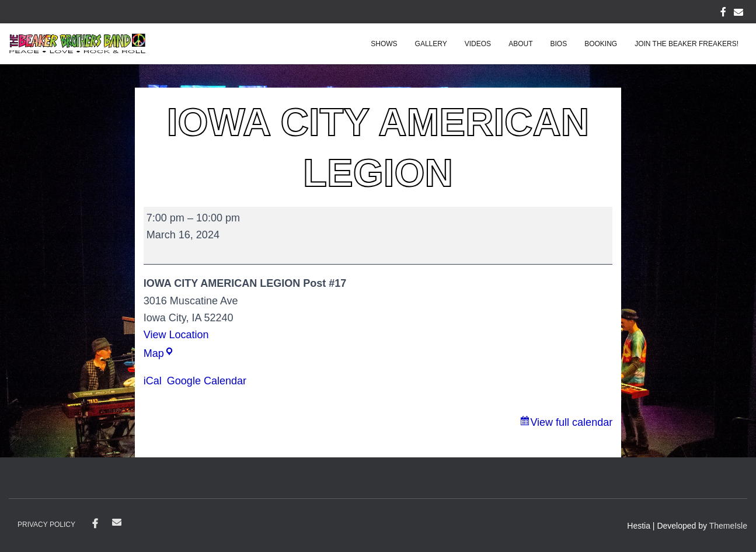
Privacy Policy (46, 525)
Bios (558, 44)
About (520, 44)
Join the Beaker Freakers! (687, 44)
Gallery (431, 44)
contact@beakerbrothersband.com (117, 522)
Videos (478, 44)
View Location (176, 335)
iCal (153, 381)
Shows (384, 44)
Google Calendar (207, 381)
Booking (601, 44)
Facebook (95, 524)
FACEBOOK (723, 13)
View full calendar (571, 422)
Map (159, 353)
